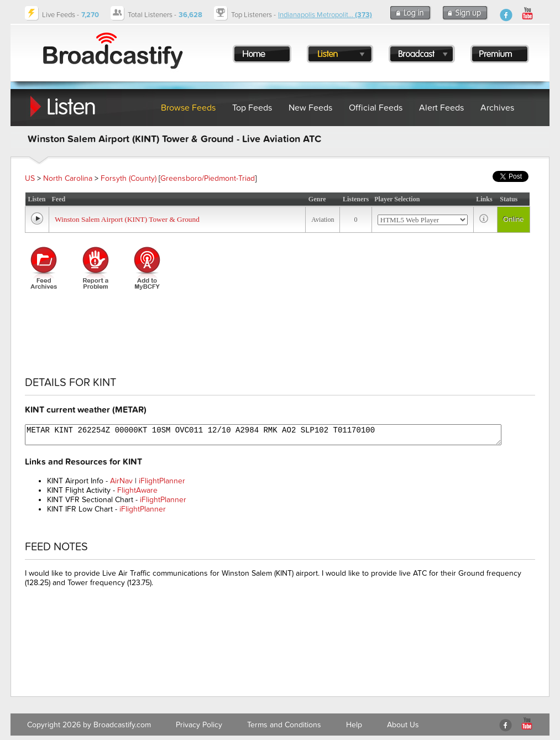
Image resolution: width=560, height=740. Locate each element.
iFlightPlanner (162, 481)
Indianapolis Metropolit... (325, 15)
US (30, 178)
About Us (403, 725)
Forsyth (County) (129, 178)
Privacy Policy (199, 725)
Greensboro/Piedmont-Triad (208, 178)
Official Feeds (376, 108)
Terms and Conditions (284, 725)
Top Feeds (252, 108)
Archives (497, 108)
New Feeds (310, 108)
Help (354, 725)
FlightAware (137, 490)
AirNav (121, 481)
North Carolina (68, 178)
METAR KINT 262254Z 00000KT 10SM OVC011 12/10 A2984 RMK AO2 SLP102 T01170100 (263, 435)
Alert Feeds (441, 108)
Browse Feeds (188, 108)
